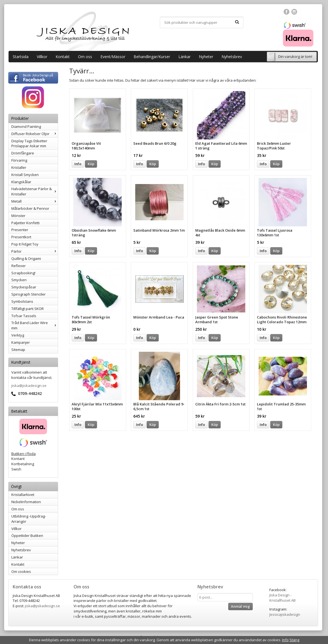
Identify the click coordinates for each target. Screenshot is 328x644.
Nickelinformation (26, 502)
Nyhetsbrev (232, 57)
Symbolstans (22, 301)
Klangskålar (21, 182)
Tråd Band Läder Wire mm (35, 325)
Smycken (19, 280)
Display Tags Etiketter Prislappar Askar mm (29, 143)
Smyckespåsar (24, 287)
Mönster (18, 216)
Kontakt (63, 57)
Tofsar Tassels (24, 316)
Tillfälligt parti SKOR (28, 309)
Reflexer (19, 266)
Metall (35, 201)
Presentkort (21, 237)
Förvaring (19, 160)
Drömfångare (23, 153)
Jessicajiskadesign (285, 614)
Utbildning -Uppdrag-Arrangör (29, 519)
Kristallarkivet (23, 495)
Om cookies (21, 571)
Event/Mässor (113, 57)
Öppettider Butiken (27, 536)
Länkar (184, 57)
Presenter (20, 230)
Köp (91, 164)
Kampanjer (21, 342)
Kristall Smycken (25, 175)
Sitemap (18, 350)
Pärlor (35, 251)
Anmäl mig (240, 606)
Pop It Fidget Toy (25, 244)
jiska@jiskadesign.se (29, 386)
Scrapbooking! (23, 273)
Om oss (85, 57)
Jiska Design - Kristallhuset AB (283, 598)
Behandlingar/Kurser (152, 57)
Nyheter (206, 57)
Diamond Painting (26, 126)
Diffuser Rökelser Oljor (35, 134)
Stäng (294, 640)
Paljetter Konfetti (25, 223)
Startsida (21, 57)
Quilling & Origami (26, 258)
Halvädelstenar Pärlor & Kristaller (35, 191)
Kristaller (19, 167)
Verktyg (18, 335)
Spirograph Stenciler (28, 294)
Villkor (42, 57)
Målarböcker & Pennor (30, 208)
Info (78, 164)
